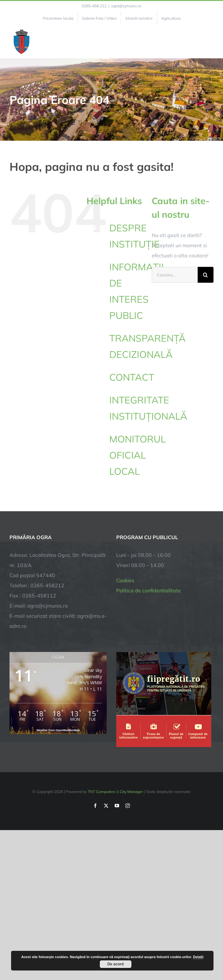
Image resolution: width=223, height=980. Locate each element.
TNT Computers (102, 792)
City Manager (131, 792)
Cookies (125, 580)
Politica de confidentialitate (149, 590)
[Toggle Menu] (210, 42)
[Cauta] (206, 275)
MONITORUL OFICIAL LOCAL (137, 455)
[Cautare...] (175, 275)
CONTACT (132, 377)
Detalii (198, 957)
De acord (115, 964)
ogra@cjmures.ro (126, 6)
